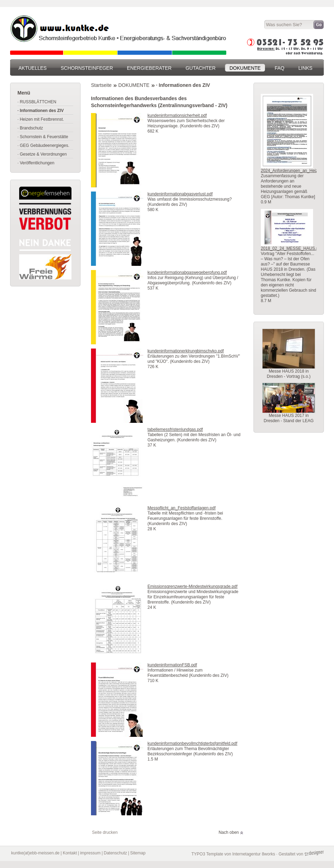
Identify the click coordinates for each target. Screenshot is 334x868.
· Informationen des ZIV (183, 85)
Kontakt (70, 853)
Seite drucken (105, 832)
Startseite (101, 85)
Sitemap (138, 853)
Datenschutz (116, 853)
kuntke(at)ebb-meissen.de (35, 853)
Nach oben (229, 832)
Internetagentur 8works (254, 854)
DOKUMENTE (134, 85)
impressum (90, 853)
